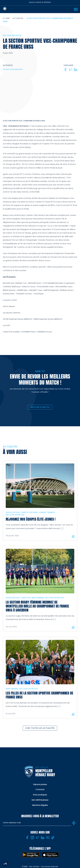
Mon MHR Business (40, 800)
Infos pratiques (40, 795)
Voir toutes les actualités (40, 728)
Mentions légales (40, 805)
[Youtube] (48, 838)
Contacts (40, 789)
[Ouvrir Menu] (76, 9)
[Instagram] (32, 838)
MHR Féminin (38, 598)
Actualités (18, 18)
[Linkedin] (76, 70)
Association (13, 512)
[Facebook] (65, 70)
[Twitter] (71, 70)
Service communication (13, 69)
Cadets (24, 512)
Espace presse (40, 784)
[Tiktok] (53, 838)
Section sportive (12, 35)
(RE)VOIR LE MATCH (40, 407)
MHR (8, 18)
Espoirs (34, 512)
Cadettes (26, 598)
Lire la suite (73, 536)
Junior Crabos (47, 512)
